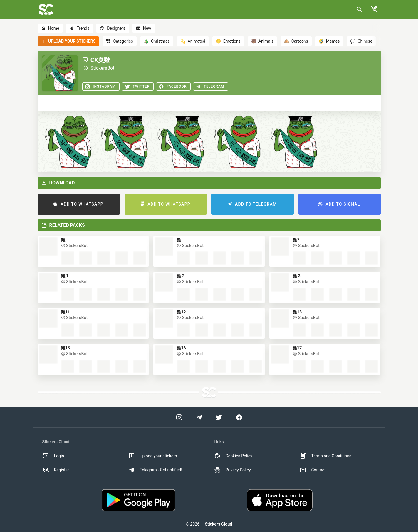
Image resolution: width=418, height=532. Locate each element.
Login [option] (53, 456)
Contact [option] (313, 470)
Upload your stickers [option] (153, 456)
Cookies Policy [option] (233, 456)
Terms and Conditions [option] (326, 456)
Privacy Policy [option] (232, 470)
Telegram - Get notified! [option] (155, 470)
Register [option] (56, 470)
